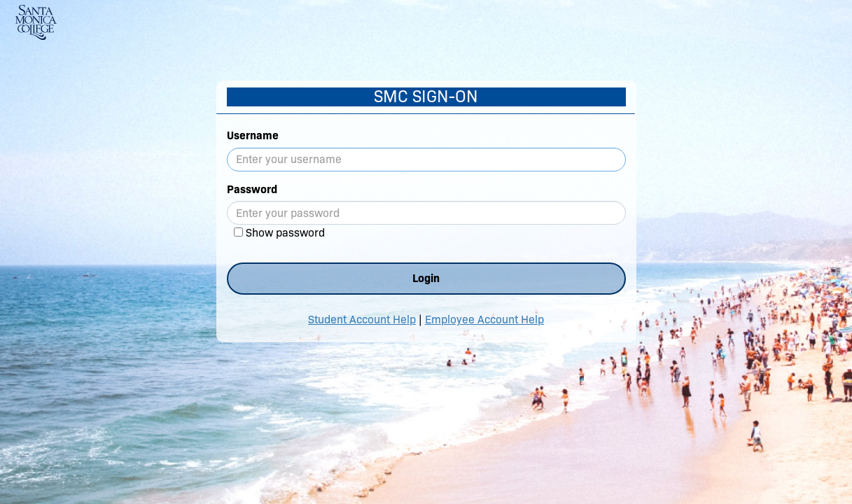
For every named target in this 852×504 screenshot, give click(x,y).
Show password (285, 233)
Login (426, 278)
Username (253, 135)
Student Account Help (362, 320)
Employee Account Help (484, 320)
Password (252, 189)
